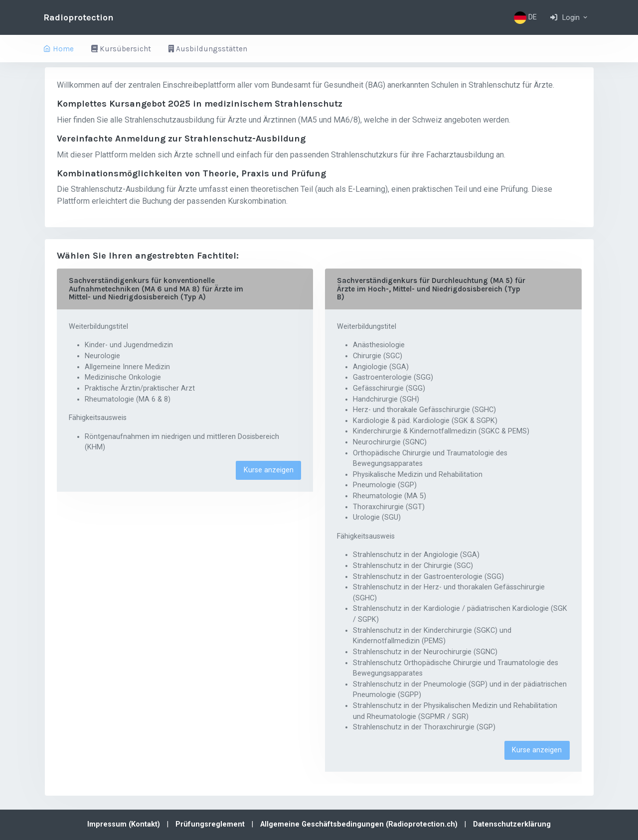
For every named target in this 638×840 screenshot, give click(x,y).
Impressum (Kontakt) (125, 824)
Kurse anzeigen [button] (269, 470)
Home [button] (59, 49)
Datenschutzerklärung (512, 824)
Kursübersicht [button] (121, 49)
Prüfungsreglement (211, 824)
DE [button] (525, 18)
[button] (569, 17)
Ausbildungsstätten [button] (208, 49)
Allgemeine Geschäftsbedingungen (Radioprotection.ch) (360, 824)
